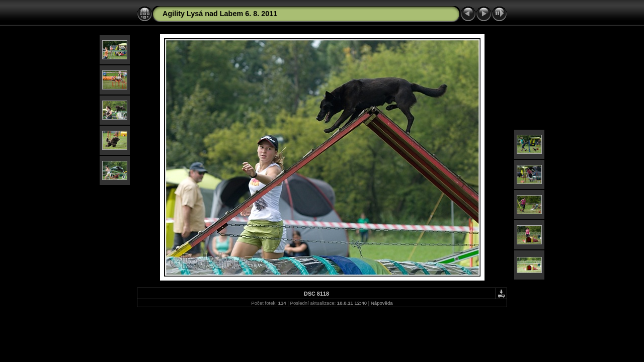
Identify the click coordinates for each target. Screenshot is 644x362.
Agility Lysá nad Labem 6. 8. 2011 (220, 14)
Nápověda (382, 303)
